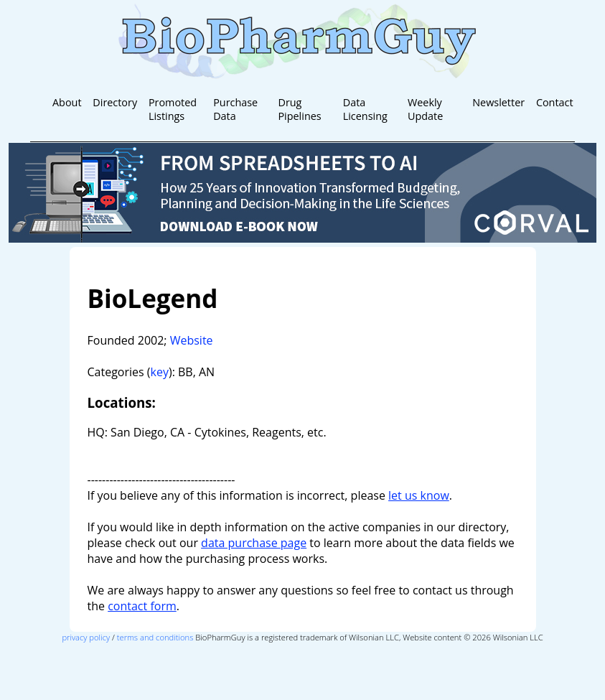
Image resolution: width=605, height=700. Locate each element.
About (67, 102)
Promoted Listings (173, 109)
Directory (115, 102)
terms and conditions (155, 637)
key (160, 372)
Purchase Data (235, 109)
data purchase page (254, 543)
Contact (555, 102)
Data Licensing (365, 109)
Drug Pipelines (299, 109)
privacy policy (86, 637)
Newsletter (498, 102)
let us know (419, 495)
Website (192, 340)
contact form (142, 606)
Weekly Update (425, 109)
